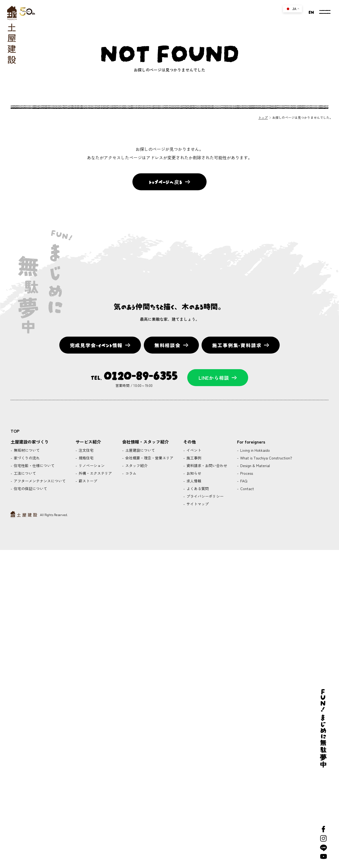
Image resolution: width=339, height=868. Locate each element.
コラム (130, 473)
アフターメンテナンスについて (39, 481)
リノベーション (91, 465)
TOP (15, 431)
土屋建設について (140, 450)
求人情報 (193, 481)
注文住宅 (86, 450)
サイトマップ (197, 504)
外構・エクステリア (95, 473)
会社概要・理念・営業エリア (149, 458)
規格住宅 (86, 458)
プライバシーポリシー (204, 496)
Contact (247, 489)
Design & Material (255, 465)
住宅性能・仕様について (34, 465)
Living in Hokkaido (255, 450)
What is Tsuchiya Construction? (266, 458)
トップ (263, 117)
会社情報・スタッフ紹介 (145, 442)
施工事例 (193, 458)
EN (311, 12)
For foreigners (251, 442)
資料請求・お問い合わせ (206, 465)
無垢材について (26, 450)
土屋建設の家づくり (30, 442)
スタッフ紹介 (136, 465)
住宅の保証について (30, 489)
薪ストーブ (87, 481)
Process (246, 473)
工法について (24, 473)
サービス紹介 (88, 442)
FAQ (243, 481)
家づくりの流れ (26, 458)
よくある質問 (197, 489)
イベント (193, 450)
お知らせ (193, 473)
